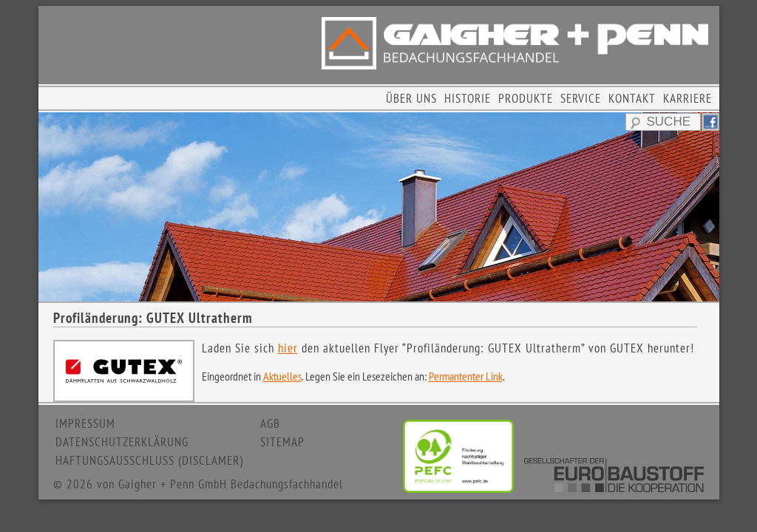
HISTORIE (468, 98)
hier (288, 348)
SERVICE (581, 98)
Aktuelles (282, 376)
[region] (379, 207)
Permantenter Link (466, 376)
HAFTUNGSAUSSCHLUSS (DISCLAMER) (149, 460)
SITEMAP (282, 442)
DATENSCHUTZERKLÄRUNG (122, 442)
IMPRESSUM (85, 423)
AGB (270, 423)
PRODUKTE (526, 98)
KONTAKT (632, 98)
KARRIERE (688, 98)
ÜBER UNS (411, 98)
